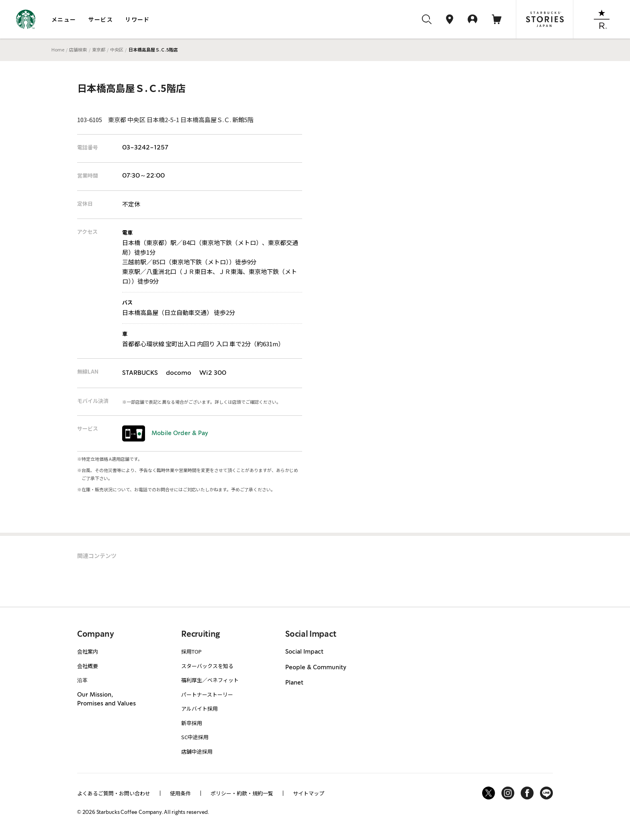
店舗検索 (78, 49)
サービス (101, 19)
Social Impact (304, 652)
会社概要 (88, 666)
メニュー (64, 19)
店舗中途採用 (197, 751)
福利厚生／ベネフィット (210, 680)
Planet (294, 683)
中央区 (117, 49)
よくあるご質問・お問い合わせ (114, 793)
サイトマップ (309, 793)
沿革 (82, 680)
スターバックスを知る (207, 666)
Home (58, 49)
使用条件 (180, 793)
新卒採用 (192, 723)
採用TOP (191, 651)
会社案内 (88, 651)
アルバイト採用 (199, 708)
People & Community (316, 668)
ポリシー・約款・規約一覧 (242, 793)
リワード (137, 19)
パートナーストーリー (207, 694)
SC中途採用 (195, 737)
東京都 (99, 49)
